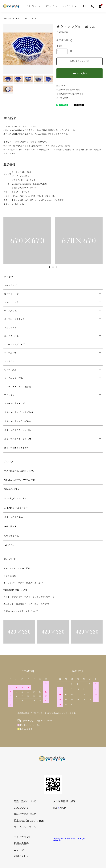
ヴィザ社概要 (10, 576)
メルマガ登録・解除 (64, 801)
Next (49, 49)
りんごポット (10, 327)
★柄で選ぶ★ (10, 526)
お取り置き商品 (11, 536)
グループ (50, 6)
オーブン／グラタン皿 (14, 319)
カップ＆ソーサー (12, 294)
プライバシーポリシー (26, 827)
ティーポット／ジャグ (14, 344)
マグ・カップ (10, 285)
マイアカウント (22, 837)
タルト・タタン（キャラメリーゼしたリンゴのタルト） (29, 597)
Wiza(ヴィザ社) (11, 489)
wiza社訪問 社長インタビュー (17, 590)
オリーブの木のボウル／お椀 (18, 421)
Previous (8, 49)
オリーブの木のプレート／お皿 (19, 412)
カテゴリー (32, 6)
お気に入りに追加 (79, 61)
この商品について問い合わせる (70, 94)
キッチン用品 (10, 370)
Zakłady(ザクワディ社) (15, 498)
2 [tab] (53, 267)
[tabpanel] (27, 241)
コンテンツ (68, 6)
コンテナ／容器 (11, 336)
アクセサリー (10, 395)
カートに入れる (79, 73)
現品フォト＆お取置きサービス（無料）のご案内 (26, 604)
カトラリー (9, 361)
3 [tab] (56, 267)
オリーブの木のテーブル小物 (17, 439)
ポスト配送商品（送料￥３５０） (20, 471)
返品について (62, 85)
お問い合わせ (21, 856)
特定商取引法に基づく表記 (68, 89)
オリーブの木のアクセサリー (18, 448)
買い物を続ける (63, 98)
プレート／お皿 (11, 302)
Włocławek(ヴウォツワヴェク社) (20, 480)
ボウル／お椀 (14, 18)
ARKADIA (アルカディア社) (17, 508)
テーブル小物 (10, 353)
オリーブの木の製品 (13, 517)
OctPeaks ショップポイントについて (21, 611)
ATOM (63, 808)
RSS (55, 808)
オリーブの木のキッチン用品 (17, 430)
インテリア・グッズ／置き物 (18, 386)
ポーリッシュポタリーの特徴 (17, 568)
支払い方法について (25, 814)
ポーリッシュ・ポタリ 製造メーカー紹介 (23, 583)
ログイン (19, 850)
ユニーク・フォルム (29, 18)
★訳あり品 (9, 545)
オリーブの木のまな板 (14, 403)
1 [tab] (50, 267)
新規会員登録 (21, 843)
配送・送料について (25, 801)
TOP (5, 18)
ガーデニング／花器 (13, 378)
